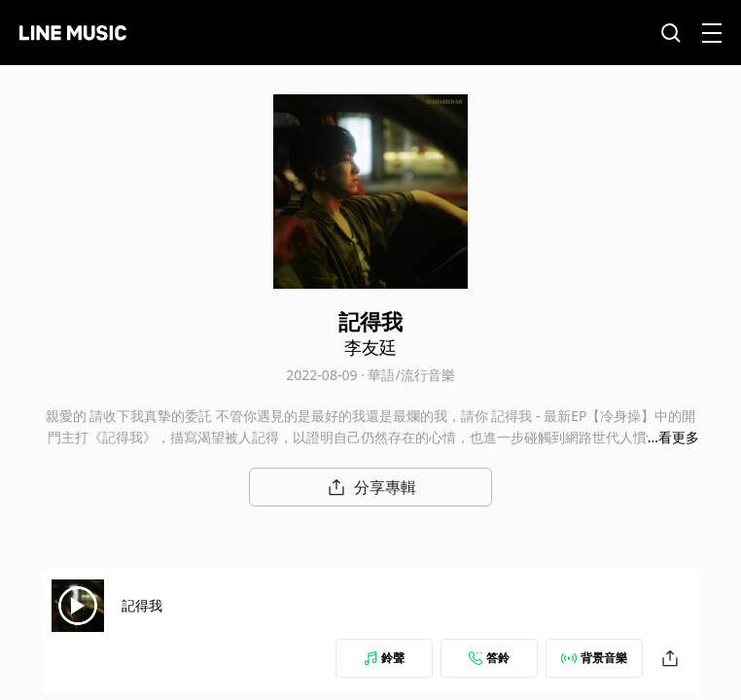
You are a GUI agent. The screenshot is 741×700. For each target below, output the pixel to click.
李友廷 (370, 347)
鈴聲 (384, 658)
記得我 (142, 605)
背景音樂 (594, 658)
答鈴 (489, 658)
